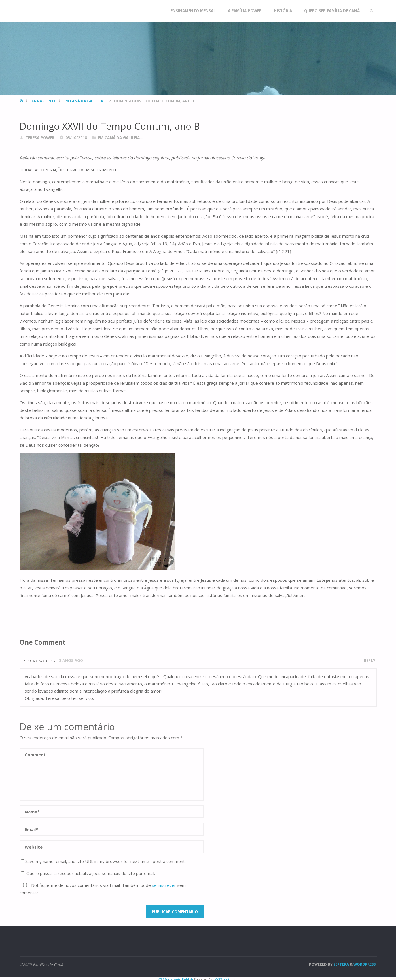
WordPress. (365, 964)
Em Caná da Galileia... (85, 101)
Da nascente (43, 101)
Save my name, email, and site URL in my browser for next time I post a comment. (103, 861)
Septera (341, 964)
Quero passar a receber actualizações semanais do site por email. (88, 873)
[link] (371, 11)
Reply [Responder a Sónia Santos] (369, 661)
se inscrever (164, 885)
